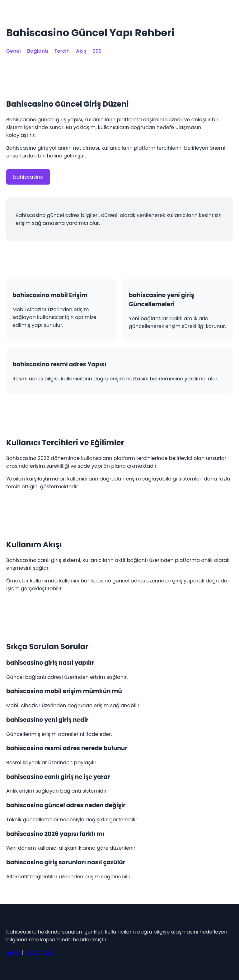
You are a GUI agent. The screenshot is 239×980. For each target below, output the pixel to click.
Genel (14, 51)
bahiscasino (28, 177)
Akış (81, 51)
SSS (97, 51)
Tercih (62, 51)
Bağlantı (37, 51)
